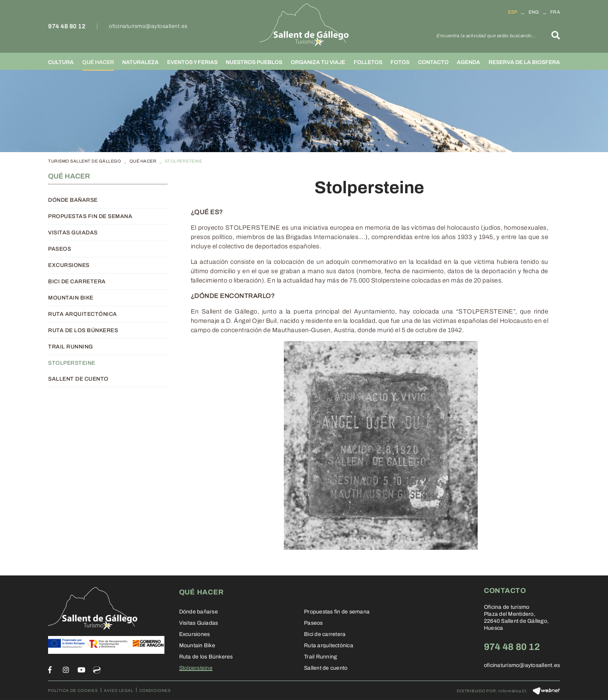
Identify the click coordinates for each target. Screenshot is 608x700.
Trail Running (71, 347)
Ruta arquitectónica (83, 314)
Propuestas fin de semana (90, 216)
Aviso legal (119, 690)
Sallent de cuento (78, 379)
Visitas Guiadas (73, 233)
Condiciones (155, 690)
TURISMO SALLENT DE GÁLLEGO (85, 161)
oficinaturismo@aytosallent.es (148, 26)
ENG (534, 12)
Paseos (60, 249)
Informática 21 (513, 691)
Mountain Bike (71, 298)
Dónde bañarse (73, 200)
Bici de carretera (77, 282)
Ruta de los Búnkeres (83, 330)
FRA (555, 12)
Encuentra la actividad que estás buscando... (486, 36)
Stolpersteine (72, 363)
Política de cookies (73, 690)
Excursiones (69, 265)
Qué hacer (143, 161)
